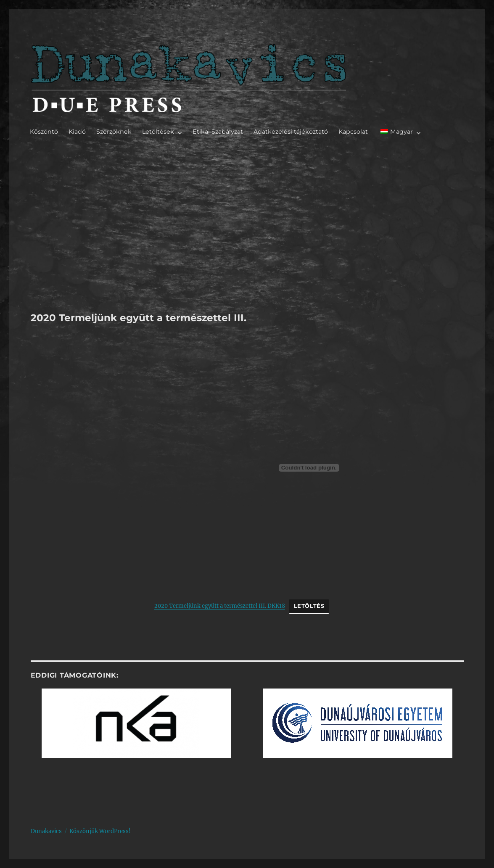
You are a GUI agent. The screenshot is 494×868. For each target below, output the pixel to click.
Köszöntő (44, 132)
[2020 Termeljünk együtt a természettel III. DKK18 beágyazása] (309, 468)
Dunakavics (46, 831)
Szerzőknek (114, 132)
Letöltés (309, 606)
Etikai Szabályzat (218, 132)
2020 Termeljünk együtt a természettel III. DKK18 (220, 606)
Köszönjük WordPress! (100, 831)
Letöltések (158, 132)
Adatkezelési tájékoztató (291, 132)
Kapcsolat (353, 132)
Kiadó (77, 132)
